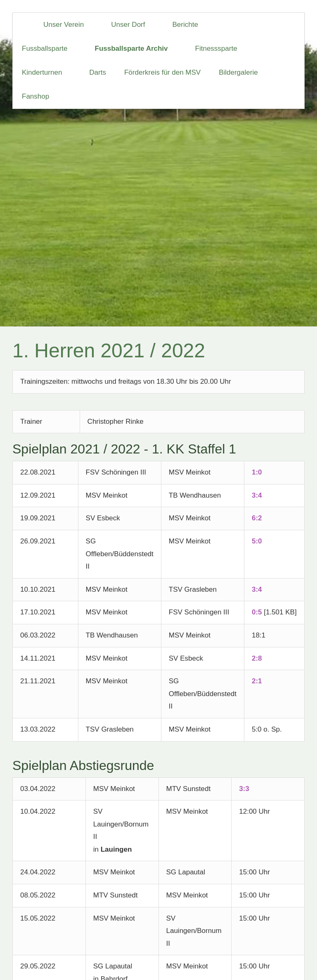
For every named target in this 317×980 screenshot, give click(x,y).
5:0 (257, 541)
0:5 (257, 612)
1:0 (257, 472)
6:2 (257, 518)
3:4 (257, 495)
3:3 (244, 789)
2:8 (257, 658)
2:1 (257, 681)
